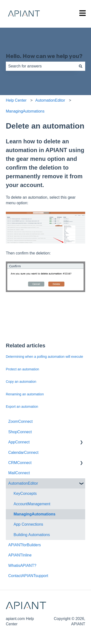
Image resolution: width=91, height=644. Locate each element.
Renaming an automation (25, 394)
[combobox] (41, 66)
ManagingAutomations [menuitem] (34, 514)
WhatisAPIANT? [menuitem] (22, 566)
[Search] (81, 66)
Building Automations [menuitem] (32, 535)
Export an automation (22, 407)
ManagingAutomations (25, 111)
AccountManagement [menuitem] (32, 504)
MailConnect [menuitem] (19, 473)
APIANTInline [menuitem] (20, 555)
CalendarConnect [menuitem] (23, 452)
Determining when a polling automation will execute (44, 357)
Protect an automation (22, 369)
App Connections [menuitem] (28, 524)
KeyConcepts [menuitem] (25, 493)
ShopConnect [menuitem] (20, 432)
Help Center (16, 100)
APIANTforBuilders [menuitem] (25, 545)
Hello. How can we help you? (44, 56)
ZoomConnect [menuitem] (21, 421)
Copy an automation (21, 382)
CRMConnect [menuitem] (20, 463)
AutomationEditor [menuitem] (23, 483)
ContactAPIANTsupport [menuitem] (28, 576)
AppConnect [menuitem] (19, 442)
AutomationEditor (50, 100)
